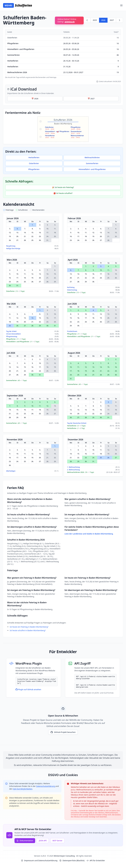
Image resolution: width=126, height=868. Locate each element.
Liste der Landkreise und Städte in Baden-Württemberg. (89, 534)
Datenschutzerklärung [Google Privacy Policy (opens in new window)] (46, 786)
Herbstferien (34, 157)
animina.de (70, 22)
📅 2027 (91, 99)
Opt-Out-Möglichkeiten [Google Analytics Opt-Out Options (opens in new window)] (23, 789)
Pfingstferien (34, 169)
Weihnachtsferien (92, 157)
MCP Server (57, 841)
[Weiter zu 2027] (119, 20)
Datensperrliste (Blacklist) (72, 860)
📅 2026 (35, 99)
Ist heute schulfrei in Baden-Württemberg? (28, 630)
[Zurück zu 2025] (87, 20)
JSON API (43, 841)
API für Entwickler (96, 860)
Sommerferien (92, 163)
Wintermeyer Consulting (65, 856)
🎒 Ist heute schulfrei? (63, 193)
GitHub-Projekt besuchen (63, 732)
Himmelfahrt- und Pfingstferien (92, 169)
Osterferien (34, 163)
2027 (112, 20)
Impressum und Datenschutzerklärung (39, 860)
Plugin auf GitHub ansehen (28, 689)
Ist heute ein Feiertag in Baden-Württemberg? (29, 627)
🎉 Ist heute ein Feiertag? (63, 187)
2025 (95, 20)
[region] (63, 54)
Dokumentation (25, 841)
